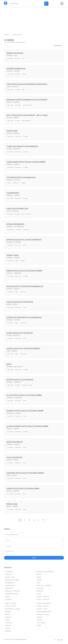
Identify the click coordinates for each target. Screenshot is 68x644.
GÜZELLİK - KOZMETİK (44, 586)
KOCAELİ (9, 491)
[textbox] (34, 541)
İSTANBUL (10, 56)
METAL (8, 614)
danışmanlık (11, 90)
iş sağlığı (18, 58)
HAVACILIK (40, 588)
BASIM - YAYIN (10, 577)
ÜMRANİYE (18, 273)
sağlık (17, 261)
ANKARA (9, 102)
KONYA (9, 211)
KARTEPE (16, 491)
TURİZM (39, 620)
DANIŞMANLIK (10, 583)
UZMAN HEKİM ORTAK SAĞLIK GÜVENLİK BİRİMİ (26, 162)
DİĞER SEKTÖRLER (12, 594)
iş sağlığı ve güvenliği (27, 385)
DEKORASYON (10, 586)
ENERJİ (39, 577)
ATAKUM (16, 429)
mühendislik (19, 230)
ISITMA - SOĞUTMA (43, 597)
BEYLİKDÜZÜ (18, 367)
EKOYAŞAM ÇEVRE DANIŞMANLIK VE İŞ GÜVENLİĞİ (27, 100)
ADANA (9, 87)
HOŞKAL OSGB (12, 255)
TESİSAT (39, 617)
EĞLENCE (8, 599)
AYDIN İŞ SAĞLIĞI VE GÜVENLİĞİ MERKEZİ (23, 349)
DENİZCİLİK (9, 588)
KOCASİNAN (17, 242)
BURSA (9, 475)
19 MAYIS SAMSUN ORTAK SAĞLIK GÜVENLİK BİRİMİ (27, 426)
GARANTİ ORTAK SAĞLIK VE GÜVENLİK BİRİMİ (25, 411)
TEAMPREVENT (13, 193)
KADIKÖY (17, 71)
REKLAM (8, 626)
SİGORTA (8, 631)
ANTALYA (9, 118)
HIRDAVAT (40, 591)
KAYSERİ (9, 149)
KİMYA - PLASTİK (11, 603)
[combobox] (34, 540)
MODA (7, 620)
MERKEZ (16, 118)
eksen (23, 58)
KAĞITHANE (18, 398)
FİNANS (39, 580)
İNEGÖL (15, 475)
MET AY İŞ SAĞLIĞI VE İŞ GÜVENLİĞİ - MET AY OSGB (27, 115)
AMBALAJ (8, 574)
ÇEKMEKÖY (18, 382)
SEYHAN (15, 87)
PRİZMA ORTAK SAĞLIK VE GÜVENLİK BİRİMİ (24, 271)
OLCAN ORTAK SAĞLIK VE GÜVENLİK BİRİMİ (24, 395)
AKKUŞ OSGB (12, 131)
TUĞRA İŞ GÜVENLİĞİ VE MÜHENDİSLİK (22, 146)
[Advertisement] (34, 20)
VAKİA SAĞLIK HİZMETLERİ (17, 209)
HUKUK (39, 594)
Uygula (34, 558)
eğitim (25, 74)
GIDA (38, 583)
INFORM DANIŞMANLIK (16, 69)
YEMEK (39, 626)
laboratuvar (18, 74)
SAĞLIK (8, 628)
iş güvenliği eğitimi (26, 121)
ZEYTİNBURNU (19, 227)
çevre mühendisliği (26, 214)
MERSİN (9, 304)
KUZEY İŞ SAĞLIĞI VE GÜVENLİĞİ (20, 333)
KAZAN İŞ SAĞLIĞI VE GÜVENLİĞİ (20, 302)
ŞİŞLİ (16, 56)
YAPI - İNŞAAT (41, 623)
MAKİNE (8, 612)
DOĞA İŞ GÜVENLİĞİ (14, 442)
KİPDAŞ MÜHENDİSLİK (15, 224)
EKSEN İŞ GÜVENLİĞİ (15, 53)
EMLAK (39, 574)
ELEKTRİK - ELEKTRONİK (45, 572)
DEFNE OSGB (12, 504)
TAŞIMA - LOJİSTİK (43, 606)
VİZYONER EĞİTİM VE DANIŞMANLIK (21, 178)
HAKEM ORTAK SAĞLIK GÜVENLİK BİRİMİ (23, 489)
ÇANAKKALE (10, 413)
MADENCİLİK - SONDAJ (13, 609)
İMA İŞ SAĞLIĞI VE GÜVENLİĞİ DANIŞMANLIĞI (25, 286)
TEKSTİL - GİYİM (42, 609)
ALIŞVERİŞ (9, 572)
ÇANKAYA (16, 102)
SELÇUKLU (16, 211)
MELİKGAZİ (17, 149)
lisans (24, 90)
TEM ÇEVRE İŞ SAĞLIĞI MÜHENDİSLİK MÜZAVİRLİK (27, 84)
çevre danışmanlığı (28, 105)
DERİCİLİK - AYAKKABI (12, 591)
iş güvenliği (11, 58)
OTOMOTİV (9, 623)
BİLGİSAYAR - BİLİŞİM (12, 580)
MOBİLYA (8, 617)
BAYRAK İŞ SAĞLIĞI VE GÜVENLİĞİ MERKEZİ (24, 240)
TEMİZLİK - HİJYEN (43, 614)
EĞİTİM (8, 597)
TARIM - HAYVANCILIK (44, 603)
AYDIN (8, 351)
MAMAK (16, 460)
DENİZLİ (9, 506)
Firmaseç (7, 35)
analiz (25, 245)
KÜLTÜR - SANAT (11, 606)
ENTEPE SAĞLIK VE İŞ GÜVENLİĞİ (20, 380)
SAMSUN (9, 429)
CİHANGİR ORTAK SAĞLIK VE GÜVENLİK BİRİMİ (25, 473)
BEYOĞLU (17, 180)
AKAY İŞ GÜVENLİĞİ (14, 457)
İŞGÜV (9, 364)
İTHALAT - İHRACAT (43, 599)
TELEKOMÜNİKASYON (44, 612)
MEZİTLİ (15, 304)
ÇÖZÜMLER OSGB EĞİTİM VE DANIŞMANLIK (24, 318)
